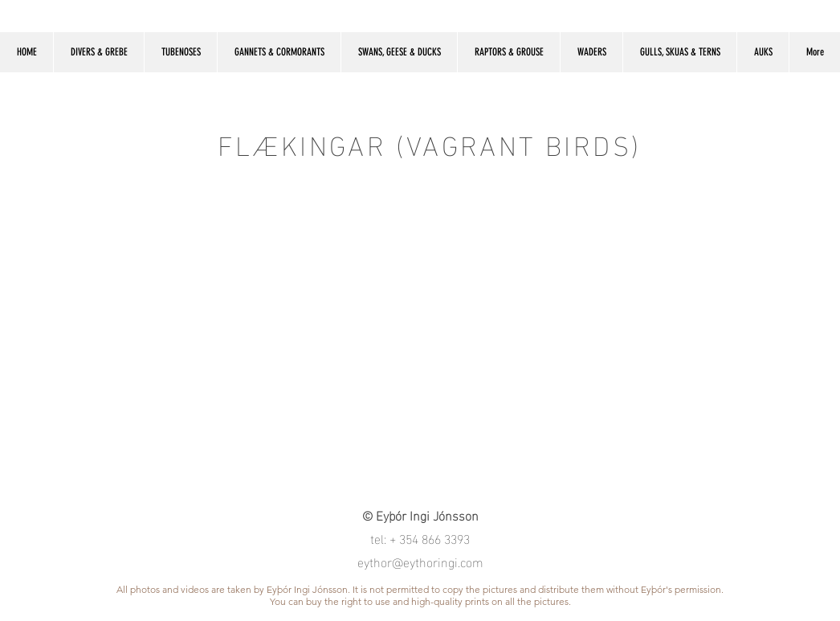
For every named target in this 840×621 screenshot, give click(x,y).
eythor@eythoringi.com (420, 561)
